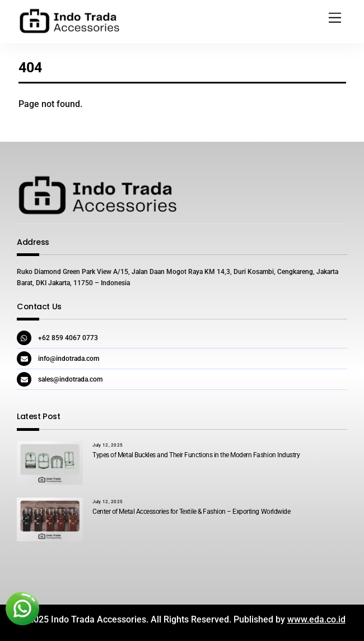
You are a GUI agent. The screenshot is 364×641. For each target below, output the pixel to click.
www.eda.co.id (316, 620)
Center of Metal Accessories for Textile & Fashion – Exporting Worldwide (191, 512)
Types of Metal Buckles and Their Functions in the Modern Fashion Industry (196, 455)
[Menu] (335, 18)
